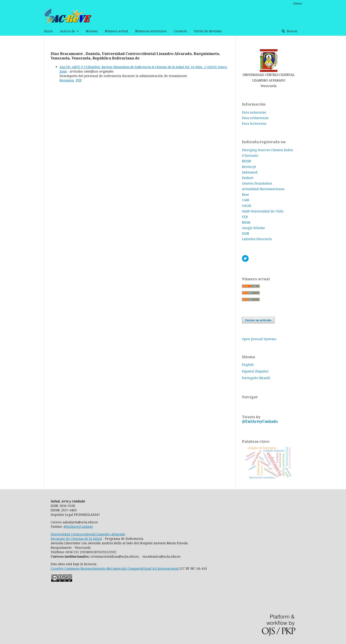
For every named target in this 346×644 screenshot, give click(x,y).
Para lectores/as (254, 123)
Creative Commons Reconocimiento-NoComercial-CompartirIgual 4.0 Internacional (115, 568)
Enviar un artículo (258, 320)
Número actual (117, 31)
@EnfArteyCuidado (260, 421)
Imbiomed (250, 172)
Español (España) (255, 371)
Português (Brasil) (256, 378)
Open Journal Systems (259, 339)
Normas (92, 31)
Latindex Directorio (257, 239)
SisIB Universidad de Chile (263, 211)
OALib (247, 206)
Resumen (67, 80)
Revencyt (249, 167)
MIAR (246, 222)
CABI (246, 200)
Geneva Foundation (257, 183)
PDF (79, 80)
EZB (245, 217)
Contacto (180, 31)
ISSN (245, 233)
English (248, 365)
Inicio (48, 31)
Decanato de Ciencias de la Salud (76, 539)
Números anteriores (151, 31)
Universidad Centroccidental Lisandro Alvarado (88, 534)
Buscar (292, 31)
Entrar (298, 3)
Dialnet (248, 178)
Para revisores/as (255, 118)
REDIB (246, 161)
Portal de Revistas (208, 31)
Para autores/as (254, 112)
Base (245, 194)
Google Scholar (253, 228)
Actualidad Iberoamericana (263, 189)
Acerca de (68, 31)
